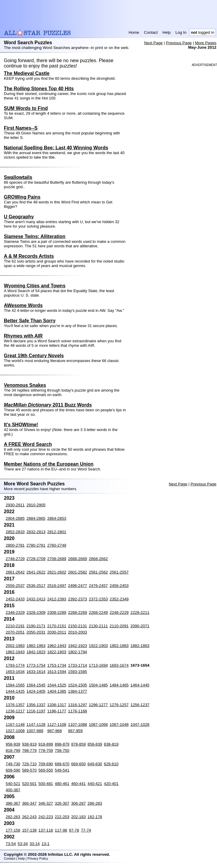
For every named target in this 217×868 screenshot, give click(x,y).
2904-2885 (15, 518)
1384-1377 (77, 691)
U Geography (19, 217)
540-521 (13, 784)
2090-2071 (140, 626)
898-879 (62, 744)
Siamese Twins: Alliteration (35, 236)
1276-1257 (119, 705)
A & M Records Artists (29, 256)
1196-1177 (57, 711)
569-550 (46, 770)
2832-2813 (36, 532)
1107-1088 (77, 724)
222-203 (62, 817)
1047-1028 (140, 724)
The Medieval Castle (27, 73)
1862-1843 (15, 652)
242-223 (46, 817)
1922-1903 (98, 646)
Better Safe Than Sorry (30, 321)
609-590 (13, 770)
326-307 (62, 803)
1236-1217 (15, 711)
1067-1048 (119, 724)
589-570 (29, 770)
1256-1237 (140, 705)
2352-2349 (119, 599)
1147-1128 (36, 724)
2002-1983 (15, 646)
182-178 (95, 817)
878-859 (79, 744)
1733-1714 (77, 665)
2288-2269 (77, 612)
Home (134, 32)
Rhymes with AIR (23, 336)
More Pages (206, 43)
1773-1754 (36, 665)
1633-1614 (36, 672)
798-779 (29, 750)
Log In (181, 32)
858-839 (95, 744)
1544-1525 (57, 685)
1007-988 (35, 731)
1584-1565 (15, 685)
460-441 (79, 784)
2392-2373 (77, 599)
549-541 (62, 770)
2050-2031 (36, 632)
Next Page (153, 43)
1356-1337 (36, 705)
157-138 (29, 830)
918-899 (46, 744)
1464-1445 (140, 685)
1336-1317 (57, 705)
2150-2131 (77, 626)
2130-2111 (98, 626)
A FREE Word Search (28, 444)
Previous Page (179, 43)
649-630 (95, 764)
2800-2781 (15, 545)
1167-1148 (15, 724)
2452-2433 (15, 599)
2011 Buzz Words (48, 405)
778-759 (46, 750)
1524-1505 (77, 685)
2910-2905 (36, 505)
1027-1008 (15, 731)
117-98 (61, 830)
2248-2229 (119, 612)
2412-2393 (57, 599)
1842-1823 (36, 652)
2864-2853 (57, 518)
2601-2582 (77, 572)
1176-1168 (77, 711)
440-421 (95, 784)
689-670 (62, 764)
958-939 (13, 744)
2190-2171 (36, 626)
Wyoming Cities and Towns (35, 286)
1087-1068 (98, 724)
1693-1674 (119, 665)
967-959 (75, 731)
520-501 (29, 784)
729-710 (29, 764)
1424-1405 (36, 691)
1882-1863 (140, 646)
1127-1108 (57, 724)
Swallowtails (18, 177)
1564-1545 (36, 685)
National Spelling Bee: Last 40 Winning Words (56, 148)
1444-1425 (15, 691)
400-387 (13, 790)
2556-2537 (15, 586)
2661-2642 (15, 572)
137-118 (46, 830)
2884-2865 (36, 518)
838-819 (111, 744)
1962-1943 (57, 646)
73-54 (11, 844)
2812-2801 (57, 532)
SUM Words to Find (26, 108)
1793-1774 (15, 665)
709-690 (46, 764)
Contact (151, 32)
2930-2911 (15, 505)
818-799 (13, 750)
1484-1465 (119, 685)
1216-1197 (36, 711)
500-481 (46, 784)
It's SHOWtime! (21, 425)
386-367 (13, 803)
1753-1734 (57, 665)
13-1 (45, 844)
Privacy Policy (38, 858)
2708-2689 (57, 559)
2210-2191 (15, 626)
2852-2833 (15, 532)
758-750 (62, 750)
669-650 (79, 764)
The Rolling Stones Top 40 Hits (39, 89)
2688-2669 (77, 559)
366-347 (29, 803)
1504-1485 (98, 685)
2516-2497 (57, 586)
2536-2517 (36, 586)
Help (166, 32)
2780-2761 (36, 545)
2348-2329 (15, 612)
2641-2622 (36, 572)
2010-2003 (77, 632)
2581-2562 (98, 572)
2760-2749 (57, 545)
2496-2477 (77, 586)
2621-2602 (57, 572)
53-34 (23, 844)
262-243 (29, 817)
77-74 (86, 830)
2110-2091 (119, 626)
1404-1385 (57, 691)
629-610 (111, 764)
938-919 (29, 744)
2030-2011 (57, 632)
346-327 (46, 803)
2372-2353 (98, 599)
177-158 (13, 830)
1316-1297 (77, 705)
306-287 (79, 803)
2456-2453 (119, 586)
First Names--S (21, 128)
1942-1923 (77, 646)
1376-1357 (15, 705)
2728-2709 (36, 559)
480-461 (62, 784)
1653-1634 (15, 672)
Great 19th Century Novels (34, 356)
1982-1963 (36, 646)
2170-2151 (57, 626)
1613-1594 (57, 672)
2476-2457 (98, 586)
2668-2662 (98, 559)
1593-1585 (77, 672)
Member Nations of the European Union (49, 464)
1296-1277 (98, 705)
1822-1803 (57, 652)
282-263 (13, 817)
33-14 (35, 844)
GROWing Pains (22, 197)
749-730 (13, 764)
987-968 (55, 731)
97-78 (74, 830)
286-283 (95, 803)
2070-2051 (15, 632)
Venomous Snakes (25, 385)
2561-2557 (119, 572)
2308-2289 (57, 612)
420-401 (111, 784)
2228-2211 (140, 612)
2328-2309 (36, 612)
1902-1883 (119, 646)
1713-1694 (98, 665)
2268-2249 (98, 612)
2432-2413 (36, 599)
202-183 (79, 817)
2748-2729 (15, 559)
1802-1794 (77, 652)
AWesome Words (23, 305)
